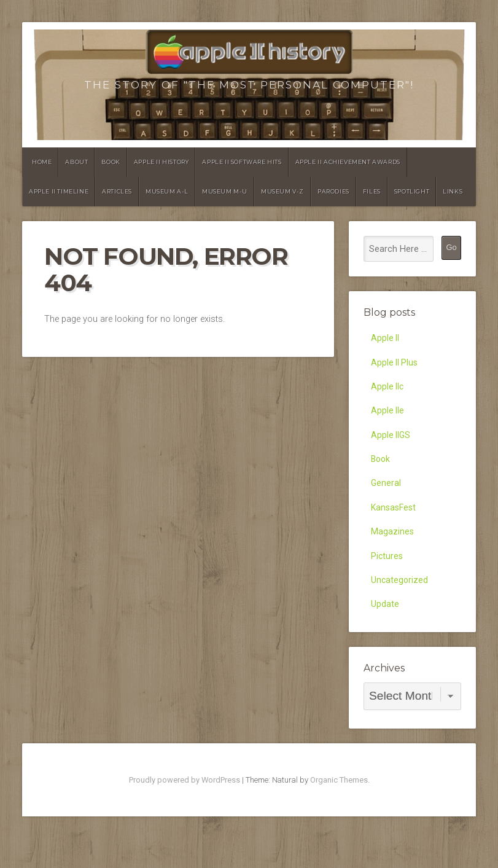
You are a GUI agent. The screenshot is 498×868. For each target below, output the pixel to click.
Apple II (386, 339)
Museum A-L (167, 191)
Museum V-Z (282, 191)
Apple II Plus (395, 365)
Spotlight (412, 191)
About (76, 162)
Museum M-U (225, 191)
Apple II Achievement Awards (348, 162)
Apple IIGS (392, 441)
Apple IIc (388, 390)
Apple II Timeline (59, 191)
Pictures (387, 567)
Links (453, 191)
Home (42, 162)
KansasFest (394, 517)
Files (372, 191)
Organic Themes (339, 794)
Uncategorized (400, 593)
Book (111, 162)
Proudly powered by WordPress (185, 794)
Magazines (392, 542)
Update (385, 618)
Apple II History (161, 162)
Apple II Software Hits (242, 162)
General (386, 491)
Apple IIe (388, 415)
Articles (117, 191)
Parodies (333, 191)
